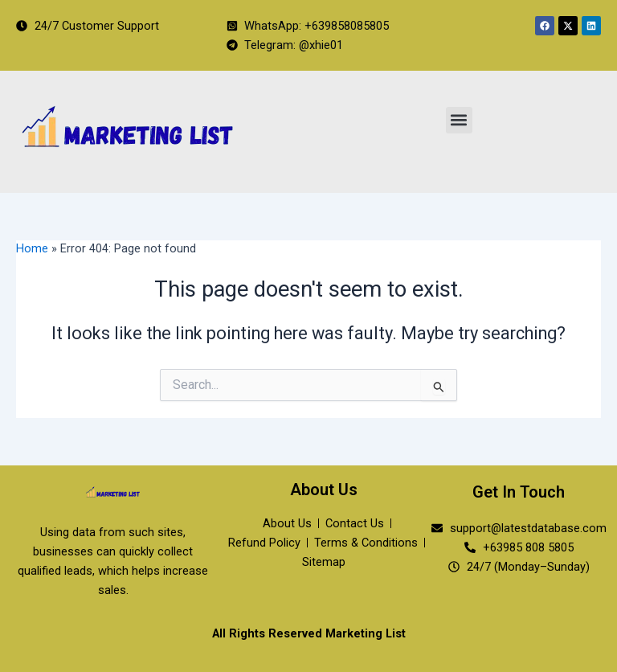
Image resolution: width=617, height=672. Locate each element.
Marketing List (366, 633)
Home (32, 248)
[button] (459, 120)
